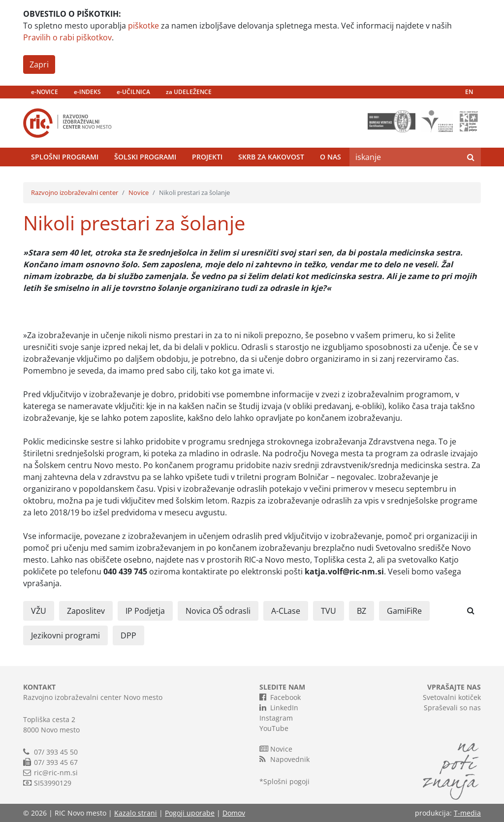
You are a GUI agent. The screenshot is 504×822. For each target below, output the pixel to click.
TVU (329, 611)
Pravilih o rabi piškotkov (67, 37)
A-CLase (286, 611)
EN (469, 92)
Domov (234, 813)
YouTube (274, 728)
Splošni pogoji (286, 781)
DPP (128, 635)
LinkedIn (279, 707)
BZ (362, 611)
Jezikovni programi (65, 635)
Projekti (207, 157)
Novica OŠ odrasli (218, 611)
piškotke (143, 26)
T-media (467, 813)
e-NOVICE (45, 92)
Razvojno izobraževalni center (75, 192)
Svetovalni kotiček (452, 697)
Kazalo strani (136, 813)
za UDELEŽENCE (189, 92)
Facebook (280, 697)
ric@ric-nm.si (56, 773)
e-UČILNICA (133, 92)
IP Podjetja (145, 611)
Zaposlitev (86, 611)
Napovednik (284, 759)
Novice (139, 192)
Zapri (39, 64)
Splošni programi (65, 157)
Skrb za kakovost (271, 157)
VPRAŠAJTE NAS (454, 687)
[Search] (405, 157)
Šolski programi (145, 157)
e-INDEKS (87, 92)
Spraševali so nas (452, 708)
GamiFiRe (404, 611)
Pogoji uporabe (190, 813)
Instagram (276, 718)
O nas (331, 157)
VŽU (39, 611)
